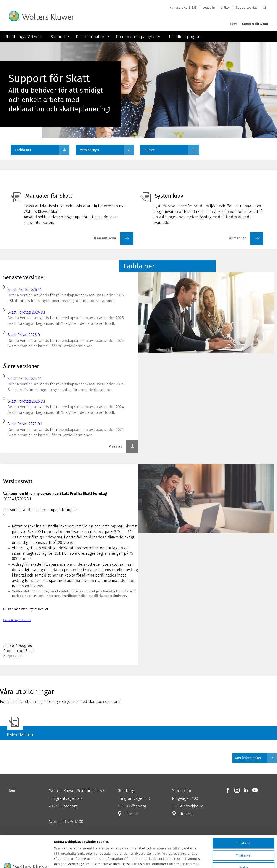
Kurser (150, 150)
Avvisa (244, 838)
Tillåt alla (244, 813)
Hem (233, 24)
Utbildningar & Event (23, 37)
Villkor (225, 8)
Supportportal (246, 8)
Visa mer (122, 446)
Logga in (209, 8)
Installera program (186, 37)
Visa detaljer (230, 862)
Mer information (256, 758)
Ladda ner (23, 150)
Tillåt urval (244, 826)
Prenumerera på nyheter (138, 37)
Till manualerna (104, 238)
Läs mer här (237, 238)
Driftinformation (91, 37)
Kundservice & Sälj (183, 8)
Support (58, 37)
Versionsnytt (90, 150)
